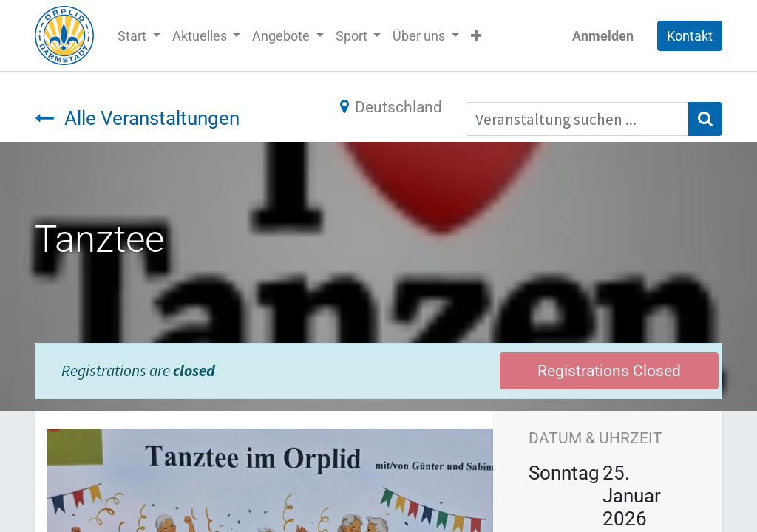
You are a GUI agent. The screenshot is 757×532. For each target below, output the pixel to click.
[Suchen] (705, 119)
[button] (476, 36)
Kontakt (690, 36)
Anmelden (603, 36)
